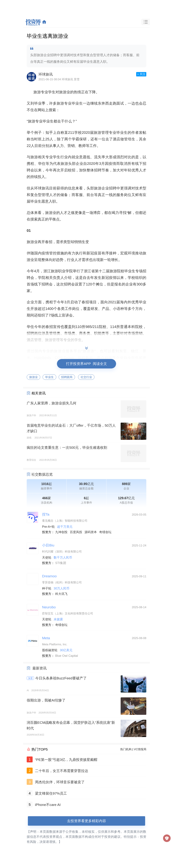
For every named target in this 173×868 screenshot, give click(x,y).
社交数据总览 (42, 474)
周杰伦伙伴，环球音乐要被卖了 (60, 782)
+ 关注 (141, 74)
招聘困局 (67, 377)
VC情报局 (140, 749)
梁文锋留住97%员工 (51, 793)
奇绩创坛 (105, 532)
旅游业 (33, 377)
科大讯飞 (61, 594)
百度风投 (76, 532)
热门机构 (126, 749)
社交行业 (86, 377)
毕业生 (49, 377)
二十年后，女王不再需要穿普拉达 (62, 771)
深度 (30, 678)
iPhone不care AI (48, 805)
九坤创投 (61, 532)
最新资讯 (40, 668)
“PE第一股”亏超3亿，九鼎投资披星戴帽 (66, 760)
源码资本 (91, 532)
